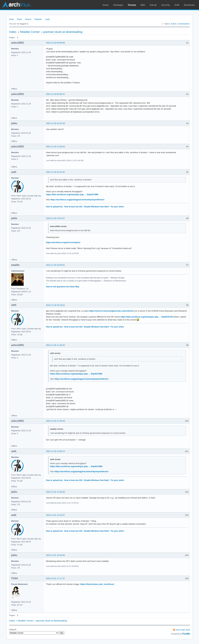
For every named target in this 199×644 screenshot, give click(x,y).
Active (174, 24)
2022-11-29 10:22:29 (55, 123)
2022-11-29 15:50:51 (55, 265)
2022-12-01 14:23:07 (55, 515)
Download (189, 5)
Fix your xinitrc (117, 207)
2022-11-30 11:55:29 (55, 421)
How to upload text (54, 207)
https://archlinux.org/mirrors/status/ (63, 242)
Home (106, 5)
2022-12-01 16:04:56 (55, 555)
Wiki (143, 5)
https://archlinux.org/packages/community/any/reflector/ (78, 200)
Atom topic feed (183, 630)
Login (47, 19)
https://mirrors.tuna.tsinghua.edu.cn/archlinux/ (111, 311)
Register (38, 19)
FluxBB (186, 634)
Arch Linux (17, 5)
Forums (132, 5)
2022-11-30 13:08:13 (55, 451)
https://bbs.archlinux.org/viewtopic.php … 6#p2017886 (72, 194)
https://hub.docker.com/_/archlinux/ (97, 584)
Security (166, 5)
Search (28, 19)
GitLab (153, 5)
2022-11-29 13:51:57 (55, 218)
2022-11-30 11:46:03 (55, 345)
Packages (118, 5)
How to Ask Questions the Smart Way (63, 287)
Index (12, 19)
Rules (20, 19)
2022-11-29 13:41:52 (55, 172)
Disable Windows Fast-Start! (97, 207)
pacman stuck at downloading (63, 32)
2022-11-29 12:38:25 (55, 147)
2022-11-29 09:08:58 (55, 43)
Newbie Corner (30, 32)
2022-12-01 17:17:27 (55, 578)
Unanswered (184, 24)
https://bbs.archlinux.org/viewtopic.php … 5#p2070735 (147, 317)
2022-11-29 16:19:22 (55, 305)
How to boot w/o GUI (73, 207)
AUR (177, 5)
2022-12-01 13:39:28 (55, 492)
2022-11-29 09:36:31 (55, 94)
